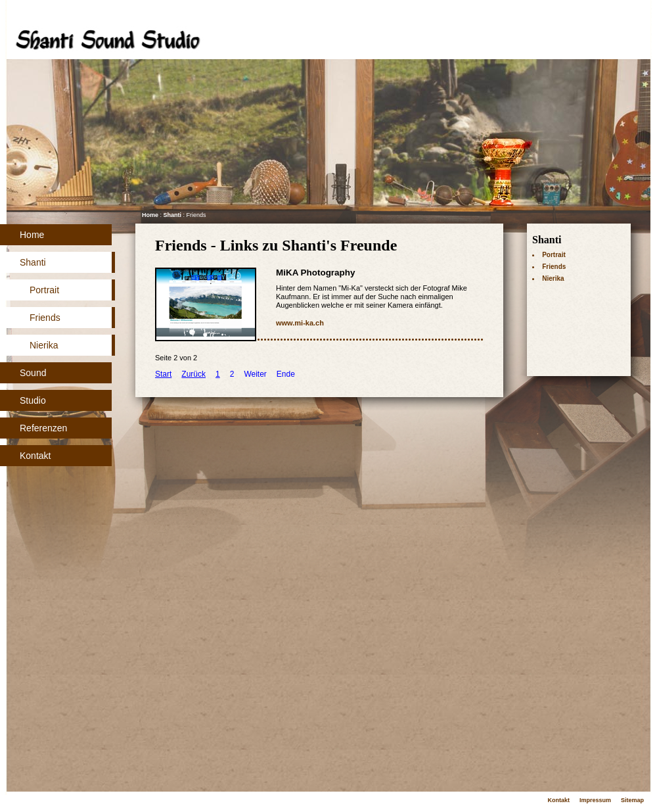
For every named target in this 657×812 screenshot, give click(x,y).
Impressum (595, 800)
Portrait (44, 290)
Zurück (193, 374)
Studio (33, 400)
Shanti (33, 262)
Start (163, 374)
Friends (45, 318)
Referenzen (43, 428)
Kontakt (35, 456)
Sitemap (632, 800)
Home (32, 235)
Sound (33, 373)
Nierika (44, 345)
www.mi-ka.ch (300, 323)
